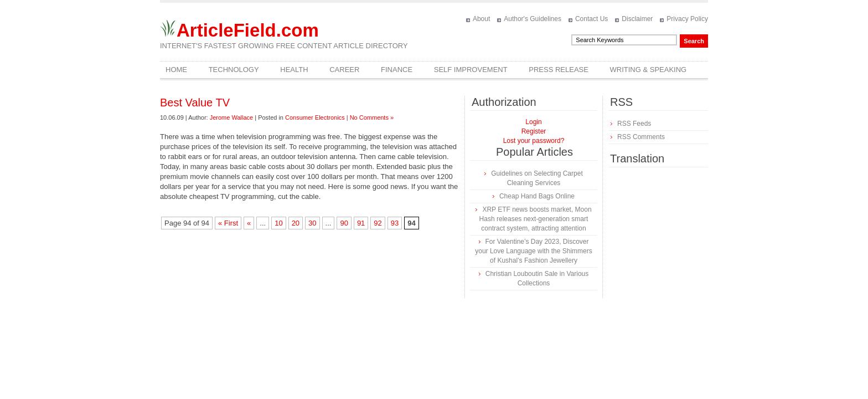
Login (533, 122)
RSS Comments (641, 137)
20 (296, 223)
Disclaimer (637, 19)
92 (378, 223)
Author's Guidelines (533, 19)
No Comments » (372, 117)
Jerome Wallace (231, 117)
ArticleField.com (248, 30)
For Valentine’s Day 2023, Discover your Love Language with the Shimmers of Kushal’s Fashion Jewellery (533, 251)
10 (278, 223)
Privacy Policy (687, 19)
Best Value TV (195, 103)
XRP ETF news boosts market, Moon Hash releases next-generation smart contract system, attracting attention (536, 219)
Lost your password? (534, 141)
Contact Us (591, 19)
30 (312, 223)
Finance (397, 70)
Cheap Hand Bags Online (537, 196)
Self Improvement (471, 70)
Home (176, 70)
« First (228, 223)
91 (361, 223)
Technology (234, 70)
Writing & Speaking (649, 70)
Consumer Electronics (315, 117)
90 (344, 223)
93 (395, 223)
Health (294, 70)
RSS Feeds (634, 124)
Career (344, 70)
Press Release (559, 70)
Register (534, 131)
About (481, 19)
